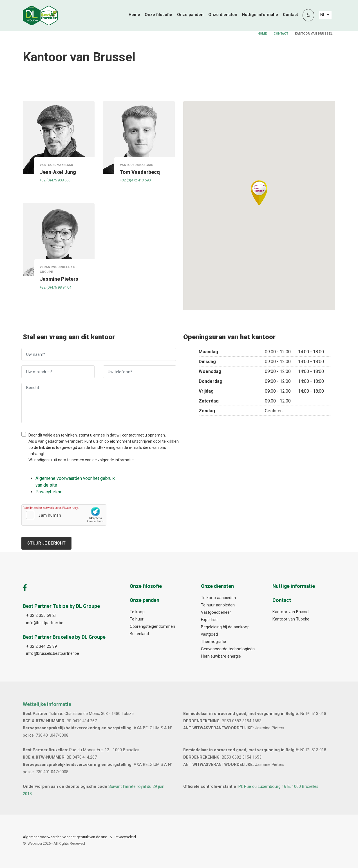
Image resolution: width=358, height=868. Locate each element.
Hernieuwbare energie (221, 656)
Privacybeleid (125, 837)
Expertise (209, 620)
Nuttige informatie (260, 15)
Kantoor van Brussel (291, 612)
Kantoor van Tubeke (291, 619)
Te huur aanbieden (218, 605)
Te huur (137, 619)
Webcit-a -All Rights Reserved (56, 843)
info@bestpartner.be (45, 623)
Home (134, 15)
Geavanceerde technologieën (228, 649)
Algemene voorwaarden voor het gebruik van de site (65, 837)
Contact (290, 15)
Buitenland (139, 634)
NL (325, 15)
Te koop (137, 612)
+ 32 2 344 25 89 (42, 646)
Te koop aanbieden (218, 598)
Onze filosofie (158, 15)
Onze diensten (223, 15)
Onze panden (190, 15)
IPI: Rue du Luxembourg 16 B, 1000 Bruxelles (278, 787)
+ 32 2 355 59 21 (42, 616)
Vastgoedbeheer (216, 612)
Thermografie (213, 642)
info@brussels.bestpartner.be (53, 654)
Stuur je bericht (46, 543)
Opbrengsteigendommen (152, 627)
